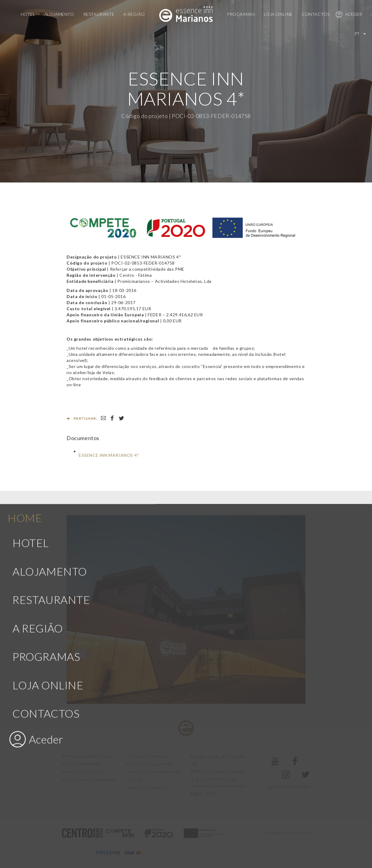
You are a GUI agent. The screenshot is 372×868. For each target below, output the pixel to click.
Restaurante (99, 14)
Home (25, 338)
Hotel (28, 14)
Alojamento (59, 14)
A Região (134, 14)
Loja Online (278, 14)
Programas (241, 14)
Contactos (316, 14)
